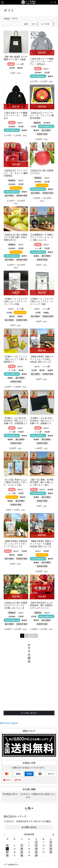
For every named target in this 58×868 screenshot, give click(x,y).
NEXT (33, 636)
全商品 (7, 18)
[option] (29, 850)
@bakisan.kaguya (9, 727)
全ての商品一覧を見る (29, 721)
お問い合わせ (30, 832)
